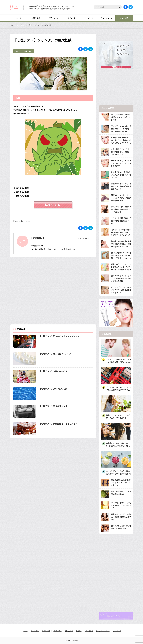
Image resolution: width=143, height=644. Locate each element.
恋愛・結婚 (36, 18)
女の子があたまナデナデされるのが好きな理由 (121, 527)
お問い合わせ (89, 631)
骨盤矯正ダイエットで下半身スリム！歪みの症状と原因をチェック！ (121, 186)
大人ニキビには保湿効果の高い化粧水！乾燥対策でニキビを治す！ (121, 209)
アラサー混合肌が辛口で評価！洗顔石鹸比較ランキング (121, 221)
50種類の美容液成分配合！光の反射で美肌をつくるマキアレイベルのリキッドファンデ (121, 140)
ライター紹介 (35, 631)
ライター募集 (46, 631)
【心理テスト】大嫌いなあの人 (53, 371)
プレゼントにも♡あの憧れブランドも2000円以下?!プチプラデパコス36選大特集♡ (119, 389)
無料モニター (58, 631)
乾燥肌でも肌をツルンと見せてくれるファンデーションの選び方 (121, 163)
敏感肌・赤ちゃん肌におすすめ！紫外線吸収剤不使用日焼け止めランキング (121, 244)
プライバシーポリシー (103, 631)
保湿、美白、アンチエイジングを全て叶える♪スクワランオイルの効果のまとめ (121, 267)
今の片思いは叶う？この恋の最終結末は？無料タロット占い (121, 505)
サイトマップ (117, 631)
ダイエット (71, 18)
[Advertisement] (27, 275)
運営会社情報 (69, 631)
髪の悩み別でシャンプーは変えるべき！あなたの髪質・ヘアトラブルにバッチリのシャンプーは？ (121, 256)
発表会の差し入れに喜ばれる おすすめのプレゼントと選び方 (121, 483)
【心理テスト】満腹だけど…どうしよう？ (58, 424)
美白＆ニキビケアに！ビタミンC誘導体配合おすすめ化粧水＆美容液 (121, 278)
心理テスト (28, 51)
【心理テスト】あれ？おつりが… (54, 389)
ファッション (89, 18)
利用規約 (79, 631)
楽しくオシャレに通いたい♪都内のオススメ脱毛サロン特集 (121, 117)
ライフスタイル (107, 18)
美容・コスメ (54, 18)
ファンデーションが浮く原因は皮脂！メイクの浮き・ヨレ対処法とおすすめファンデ (121, 129)
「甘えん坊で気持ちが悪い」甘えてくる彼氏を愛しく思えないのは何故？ (119, 361)
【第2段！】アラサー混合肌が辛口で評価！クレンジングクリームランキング (121, 232)
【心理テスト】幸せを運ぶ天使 (53, 406)
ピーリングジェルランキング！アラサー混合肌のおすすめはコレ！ (121, 290)
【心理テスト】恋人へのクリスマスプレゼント (60, 336)
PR (17, 51)
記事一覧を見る (84, 238)
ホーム (19, 18)
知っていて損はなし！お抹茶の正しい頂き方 (121, 493)
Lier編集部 (38, 238)
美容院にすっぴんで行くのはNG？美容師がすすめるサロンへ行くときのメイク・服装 (118, 445)
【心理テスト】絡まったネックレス (55, 354)
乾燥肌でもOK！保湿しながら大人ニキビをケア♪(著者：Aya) (121, 175)
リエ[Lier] (75, 641)
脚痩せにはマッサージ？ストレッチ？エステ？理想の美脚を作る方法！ (121, 198)
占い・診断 (124, 18)
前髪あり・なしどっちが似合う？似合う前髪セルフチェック (121, 517)
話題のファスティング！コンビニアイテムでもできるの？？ (119, 417)
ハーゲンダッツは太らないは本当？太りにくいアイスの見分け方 (119, 472)
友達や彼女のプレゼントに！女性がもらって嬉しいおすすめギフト (121, 152)
